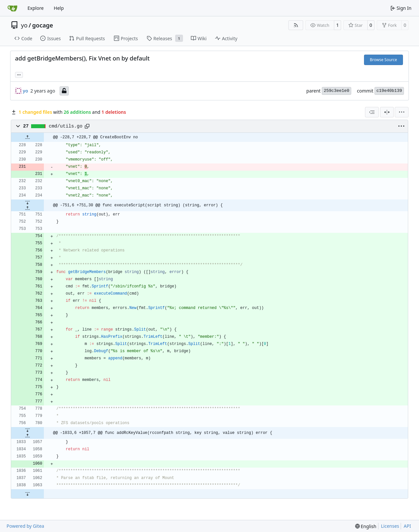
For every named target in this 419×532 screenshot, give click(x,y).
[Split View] (387, 112)
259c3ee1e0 (337, 91)
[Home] (12, 8)
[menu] (402, 112)
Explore (36, 8)
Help (59, 8)
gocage (43, 25)
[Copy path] (87, 126)
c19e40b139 (389, 91)
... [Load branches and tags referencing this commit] (19, 74)
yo (24, 25)
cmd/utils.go (66, 126)
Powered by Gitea (25, 526)
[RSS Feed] (296, 25)
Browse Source (383, 60)
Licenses (390, 526)
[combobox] (372, 112)
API (407, 526)
